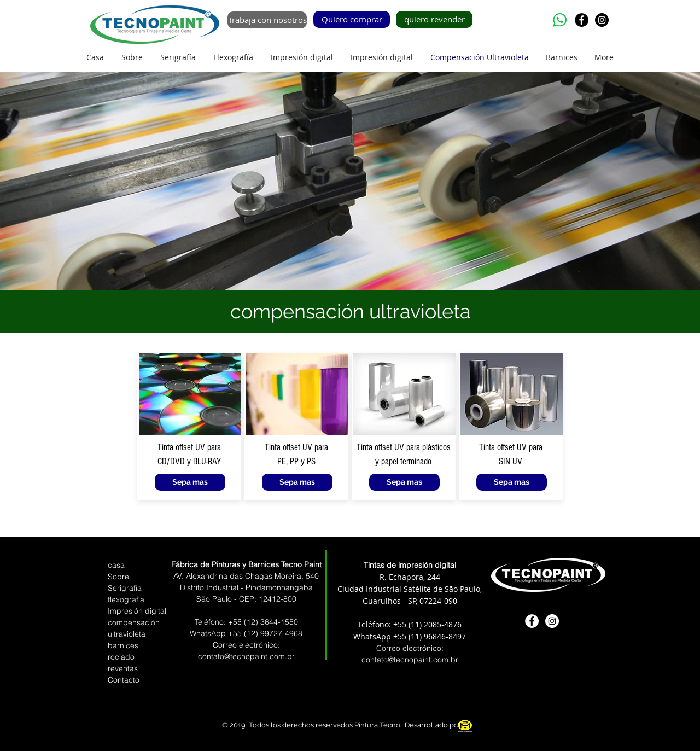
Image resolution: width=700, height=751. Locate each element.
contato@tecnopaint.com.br (410, 660)
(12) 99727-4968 (273, 633)
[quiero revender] (434, 19)
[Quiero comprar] (352, 19)
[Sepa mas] (190, 482)
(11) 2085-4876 (435, 624)
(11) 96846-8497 (437, 636)
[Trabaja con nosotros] (267, 20)
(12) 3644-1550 (271, 622)
